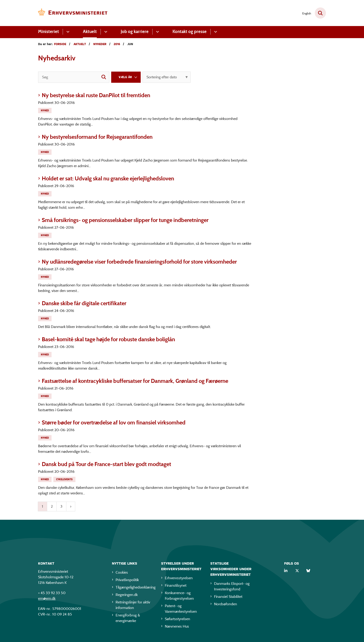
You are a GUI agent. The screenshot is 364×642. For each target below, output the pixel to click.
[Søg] (74, 77)
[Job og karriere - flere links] (157, 32)
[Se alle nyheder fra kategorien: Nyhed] (45, 110)
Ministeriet (49, 31)
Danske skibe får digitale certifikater (84, 303)
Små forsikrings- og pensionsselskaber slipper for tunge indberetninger (125, 220)
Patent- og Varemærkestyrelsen (181, 609)
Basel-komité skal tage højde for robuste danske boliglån (108, 339)
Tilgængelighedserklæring (135, 588)
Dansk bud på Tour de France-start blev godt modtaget (106, 464)
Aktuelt (90, 31)
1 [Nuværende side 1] (42, 506)
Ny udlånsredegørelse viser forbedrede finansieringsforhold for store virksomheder (139, 262)
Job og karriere (135, 31)
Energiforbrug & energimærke (128, 619)
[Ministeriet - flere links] (67, 32)
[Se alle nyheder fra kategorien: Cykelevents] (65, 479)
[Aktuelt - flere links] (105, 32)
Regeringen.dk (127, 595)
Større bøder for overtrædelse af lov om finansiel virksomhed (114, 422)
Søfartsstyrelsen (177, 620)
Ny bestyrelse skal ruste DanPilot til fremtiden (96, 95)
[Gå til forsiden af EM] (73, 13)
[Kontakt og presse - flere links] (215, 32)
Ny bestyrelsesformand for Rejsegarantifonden (97, 137)
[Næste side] (71, 506)
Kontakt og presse (190, 31)
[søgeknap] (104, 77)
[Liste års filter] (126, 77)
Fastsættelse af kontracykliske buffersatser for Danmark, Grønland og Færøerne (135, 381)
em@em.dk (47, 599)
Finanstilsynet (176, 586)
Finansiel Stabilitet (228, 597)
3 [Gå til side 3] (61, 506)
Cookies (122, 573)
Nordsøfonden (226, 605)
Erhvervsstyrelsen (179, 579)
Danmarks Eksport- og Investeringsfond (232, 587)
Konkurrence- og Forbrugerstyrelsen (179, 596)
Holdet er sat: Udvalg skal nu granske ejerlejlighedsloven (108, 178)
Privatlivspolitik (127, 581)
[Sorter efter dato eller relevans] (167, 77)
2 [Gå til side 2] (52, 506)
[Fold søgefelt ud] (320, 13)
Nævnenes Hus (177, 627)
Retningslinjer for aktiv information (133, 606)
